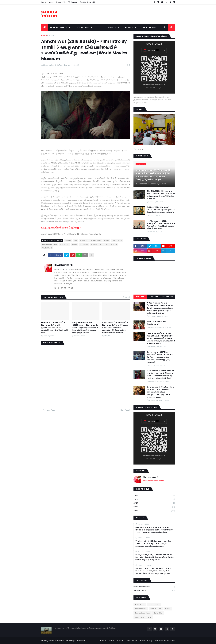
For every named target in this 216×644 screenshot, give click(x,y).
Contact (121, 640)
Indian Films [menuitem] (131, 27)
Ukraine (94, 244)
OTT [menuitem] (100, 27)
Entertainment (141, 609)
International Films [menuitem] (61, 27)
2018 (75, 240)
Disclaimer (132, 640)
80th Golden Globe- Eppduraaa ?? (156, 323)
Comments (168, 297)
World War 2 (47, 248)
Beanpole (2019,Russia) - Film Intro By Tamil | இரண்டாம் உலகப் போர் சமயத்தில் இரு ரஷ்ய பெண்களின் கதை (55, 328)
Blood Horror (140, 604)
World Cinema (111, 244)
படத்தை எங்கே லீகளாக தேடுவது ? (61, 228)
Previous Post (49, 410)
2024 (154, 503)
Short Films (140, 617)
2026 (154, 495)
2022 (154, 511)
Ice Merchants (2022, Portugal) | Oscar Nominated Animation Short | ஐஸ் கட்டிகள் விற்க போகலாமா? (161, 225)
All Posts (83, 240)
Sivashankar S (64, 265)
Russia (75, 244)
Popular (140, 297)
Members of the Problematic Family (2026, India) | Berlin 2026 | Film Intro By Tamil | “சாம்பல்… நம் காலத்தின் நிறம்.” (160, 375)
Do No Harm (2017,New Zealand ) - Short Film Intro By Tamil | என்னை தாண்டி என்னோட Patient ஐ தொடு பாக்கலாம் (160, 357)
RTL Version (73, 2)
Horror (168, 609)
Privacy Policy (146, 640)
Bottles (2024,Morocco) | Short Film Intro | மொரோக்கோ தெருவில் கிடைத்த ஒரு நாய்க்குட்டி (161, 210)
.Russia (51, 36)
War (101, 244)
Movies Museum (60, 640)
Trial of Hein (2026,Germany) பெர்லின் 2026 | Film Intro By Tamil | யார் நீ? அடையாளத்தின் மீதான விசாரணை (153, 544)
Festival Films (156, 609)
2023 (154, 507)
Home (44, 2)
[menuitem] (45, 27)
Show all (126, 297)
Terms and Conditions (165, 640)
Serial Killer (158, 613)
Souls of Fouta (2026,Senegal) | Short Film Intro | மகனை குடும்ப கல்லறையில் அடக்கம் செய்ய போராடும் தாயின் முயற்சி (153, 175)
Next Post (125, 410)
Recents (154, 297)
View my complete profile (153, 481)
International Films (50, 244)
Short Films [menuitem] (114, 27)
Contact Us (61, 2)
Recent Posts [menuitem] (85, 27)
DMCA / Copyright (87, 2)
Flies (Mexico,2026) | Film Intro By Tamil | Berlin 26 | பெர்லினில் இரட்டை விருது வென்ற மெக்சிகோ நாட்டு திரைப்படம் (155, 557)
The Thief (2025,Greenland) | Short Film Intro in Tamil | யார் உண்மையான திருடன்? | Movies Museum (161, 195)
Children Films (95, 240)
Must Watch (64, 244)
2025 (154, 499)
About (51, 2)
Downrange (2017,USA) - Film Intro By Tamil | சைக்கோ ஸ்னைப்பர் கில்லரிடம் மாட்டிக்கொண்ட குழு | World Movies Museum (161, 392)
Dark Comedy (154, 604)
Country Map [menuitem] (149, 27)
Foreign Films (117, 240)
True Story (84, 244)
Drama (106, 240)
